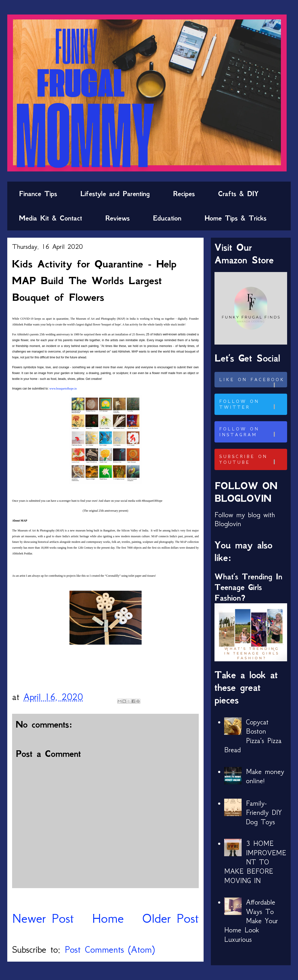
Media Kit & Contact (50, 218)
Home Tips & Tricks (236, 218)
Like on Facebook (252, 382)
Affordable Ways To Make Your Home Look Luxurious (251, 921)
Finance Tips (38, 194)
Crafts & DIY (238, 194)
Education (167, 218)
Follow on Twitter (252, 404)
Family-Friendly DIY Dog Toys (264, 813)
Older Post (170, 918)
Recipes (184, 194)
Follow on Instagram (252, 432)
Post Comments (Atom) (110, 949)
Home (108, 918)
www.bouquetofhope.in (63, 389)
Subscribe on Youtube (252, 459)
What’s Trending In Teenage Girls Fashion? (248, 587)
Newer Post (43, 918)
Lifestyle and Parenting (115, 194)
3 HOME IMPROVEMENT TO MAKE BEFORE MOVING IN (255, 862)
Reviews (118, 218)
